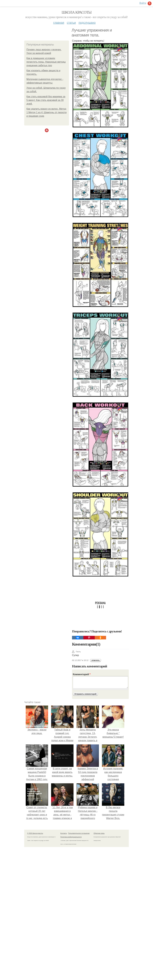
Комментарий (82, 674)
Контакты (64, 833)
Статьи (71, 23)
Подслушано (87, 23)
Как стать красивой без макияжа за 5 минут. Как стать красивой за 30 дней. (46, 100)
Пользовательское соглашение (79, 833)
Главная (59, 23)
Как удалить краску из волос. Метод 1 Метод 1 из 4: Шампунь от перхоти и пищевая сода (47, 112)
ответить (96, 660)
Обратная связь (99, 833)
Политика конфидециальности (71, 837)
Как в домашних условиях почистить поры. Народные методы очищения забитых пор (46, 62)
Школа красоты (76, 12)
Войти (143, 3)
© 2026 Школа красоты (35, 833)
